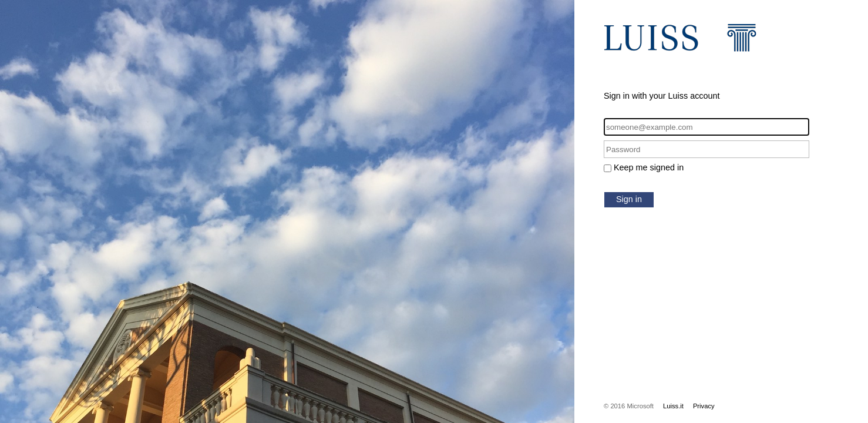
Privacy (704, 406)
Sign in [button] (629, 199)
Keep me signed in (649, 167)
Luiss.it (673, 406)
